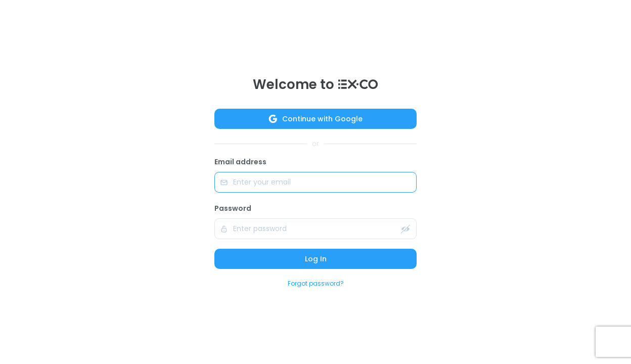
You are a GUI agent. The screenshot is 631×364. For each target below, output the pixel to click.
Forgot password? (316, 283)
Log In (316, 259)
